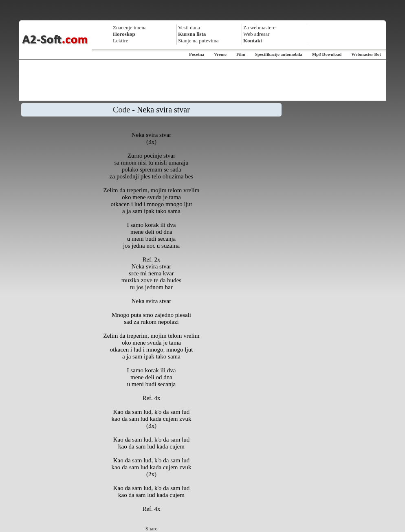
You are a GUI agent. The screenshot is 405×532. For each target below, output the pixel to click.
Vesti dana (189, 27)
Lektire (121, 41)
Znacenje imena (130, 27)
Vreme (220, 54)
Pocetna (197, 54)
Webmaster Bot (366, 54)
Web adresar (256, 34)
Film (241, 54)
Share (152, 529)
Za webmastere (259, 27)
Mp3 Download (327, 54)
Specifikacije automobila (279, 54)
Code (121, 110)
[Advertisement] (202, 80)
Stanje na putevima (198, 41)
